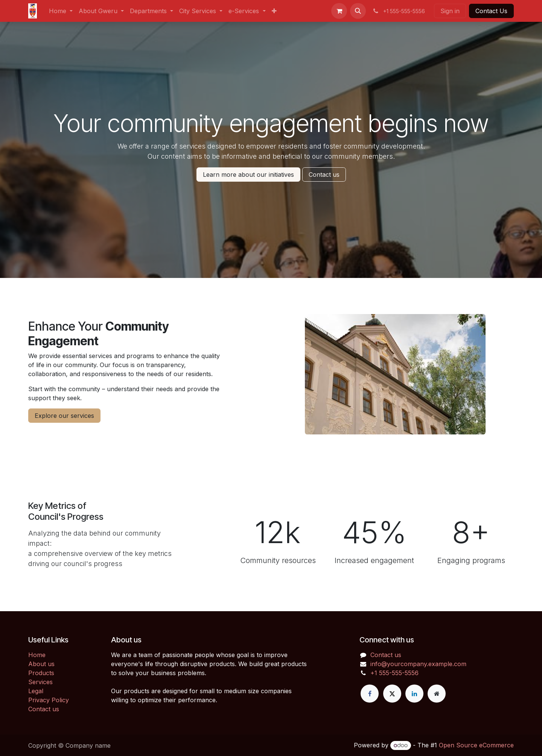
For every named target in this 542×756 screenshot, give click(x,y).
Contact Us (491, 11)
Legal (36, 691)
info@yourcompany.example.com (418, 664)
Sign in (450, 11)
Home (37, 655)
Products (41, 673)
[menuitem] (61, 11)
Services (40, 682)
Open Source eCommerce (476, 745)
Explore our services (64, 416)
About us (41, 664)
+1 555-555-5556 (394, 673)
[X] (392, 694)
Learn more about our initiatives (248, 175)
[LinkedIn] (414, 694)
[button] (358, 11)
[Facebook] (370, 694)
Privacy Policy (49, 700)
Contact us (324, 175)
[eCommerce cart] (339, 11)
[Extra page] (437, 694)
